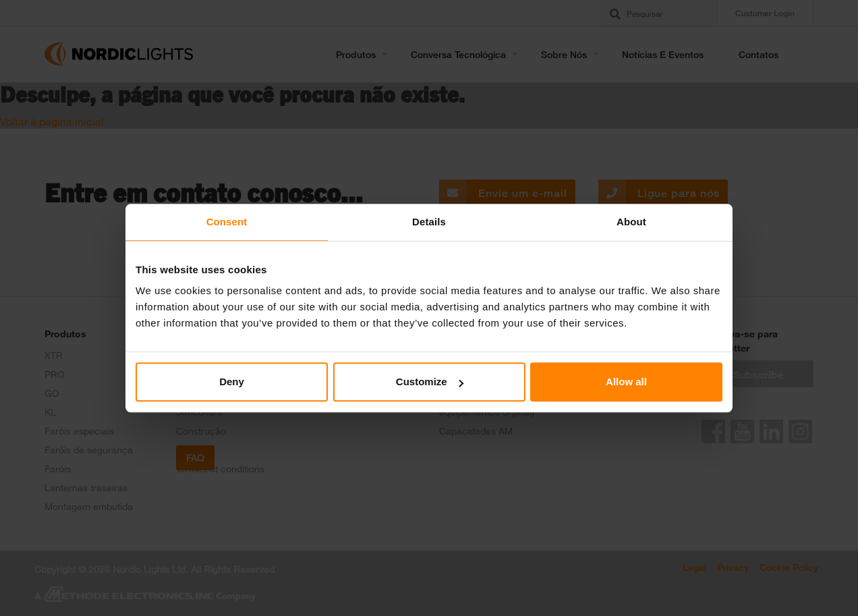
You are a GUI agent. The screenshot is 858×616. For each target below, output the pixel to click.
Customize (430, 382)
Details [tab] (429, 222)
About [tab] (631, 222)
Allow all (626, 382)
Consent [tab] (227, 222)
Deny (232, 382)
